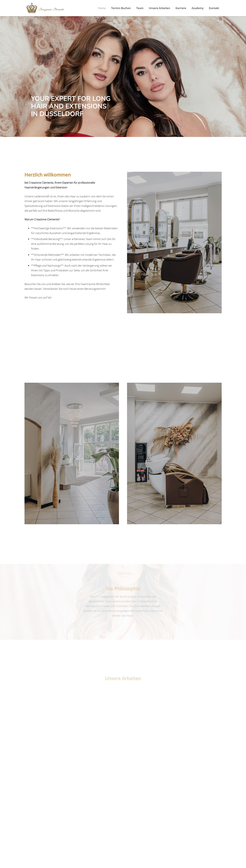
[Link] (46, 8)
